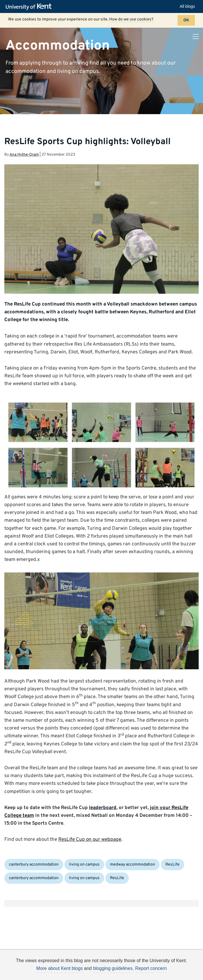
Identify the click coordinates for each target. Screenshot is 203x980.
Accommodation (58, 46)
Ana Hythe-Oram (24, 155)
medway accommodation (133, 865)
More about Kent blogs (60, 968)
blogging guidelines (113, 968)
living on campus (84, 865)
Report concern (151, 968)
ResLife (173, 865)
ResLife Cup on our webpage (90, 840)
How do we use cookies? (131, 19)
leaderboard (103, 808)
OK (186, 20)
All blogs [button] (187, 6)
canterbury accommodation (34, 865)
